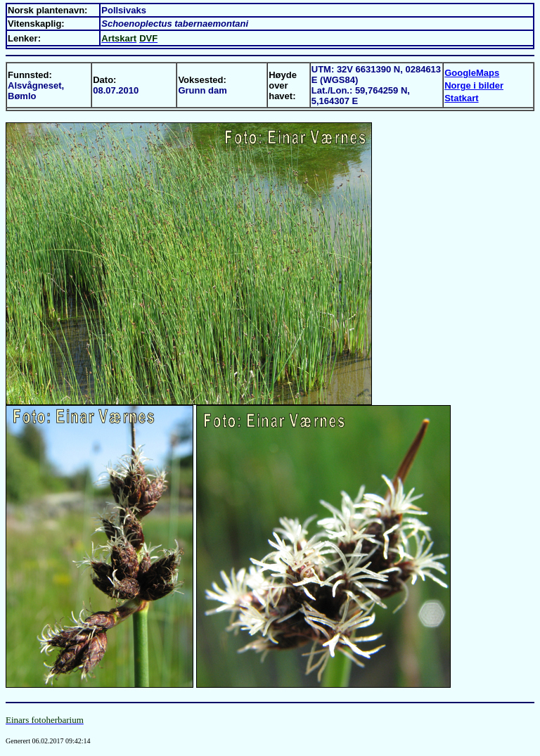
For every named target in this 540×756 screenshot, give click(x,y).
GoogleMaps (472, 73)
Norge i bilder (474, 85)
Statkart (461, 98)
